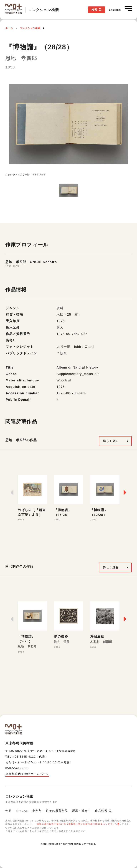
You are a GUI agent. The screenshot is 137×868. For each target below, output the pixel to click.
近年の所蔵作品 (57, 811)
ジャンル (22, 811)
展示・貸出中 (82, 811)
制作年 (37, 811)
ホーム (9, 28)
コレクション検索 (30, 28)
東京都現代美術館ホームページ (27, 774)
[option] (68, 128)
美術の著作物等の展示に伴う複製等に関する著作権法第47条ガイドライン (77, 824)
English (115, 10)
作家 (8, 811)
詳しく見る (111, 441)
